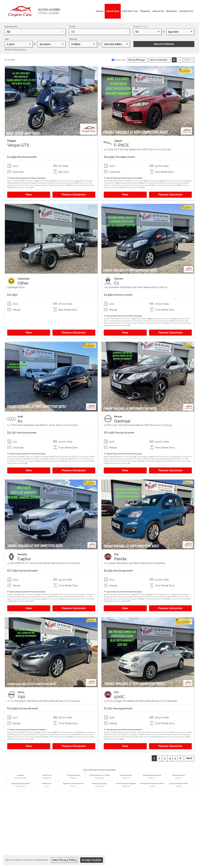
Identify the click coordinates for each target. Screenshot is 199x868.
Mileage (73, 39)
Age (7, 39)
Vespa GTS (18, 145)
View (29, 195)
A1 (20, 421)
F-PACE (122, 145)
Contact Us (186, 11)
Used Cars (113, 11)
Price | (141, 27)
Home (100, 11)
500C (119, 697)
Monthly (144, 27)
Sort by (137, 60)
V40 (21, 697)
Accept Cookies (92, 860)
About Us (158, 11)
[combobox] (35, 32)
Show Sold (120, 60)
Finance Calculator (74, 195)
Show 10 (159, 60)
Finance (145, 11)
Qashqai (122, 421)
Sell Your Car (130, 11)
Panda (120, 559)
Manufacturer (11, 27)
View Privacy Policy (64, 860)
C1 (117, 283)
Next (189, 758)
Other (23, 283)
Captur (24, 559)
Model (72, 27)
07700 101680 (49, 13)
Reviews (172, 11)
